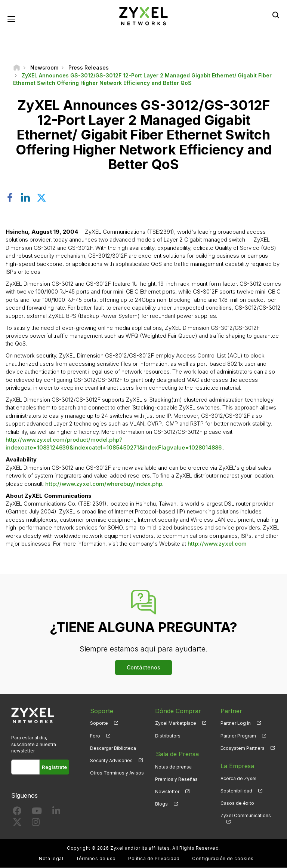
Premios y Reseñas (176, 779)
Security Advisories (111, 761)
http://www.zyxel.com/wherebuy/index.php (104, 484)
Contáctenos (143, 667)
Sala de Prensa (177, 754)
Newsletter (167, 791)
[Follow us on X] (17, 824)
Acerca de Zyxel (238, 779)
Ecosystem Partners (243, 749)
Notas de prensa (173, 766)
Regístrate (54, 767)
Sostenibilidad (236, 791)
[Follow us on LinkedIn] (56, 813)
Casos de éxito (237, 803)
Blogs (161, 803)
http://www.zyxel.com (217, 544)
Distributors (168, 736)
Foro (95, 736)
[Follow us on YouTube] (37, 813)
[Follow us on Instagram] (36, 824)
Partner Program (238, 736)
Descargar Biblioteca (113, 749)
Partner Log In (236, 723)
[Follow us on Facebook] (17, 813)
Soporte (99, 723)
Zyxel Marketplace (176, 723)
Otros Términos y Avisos (117, 773)
